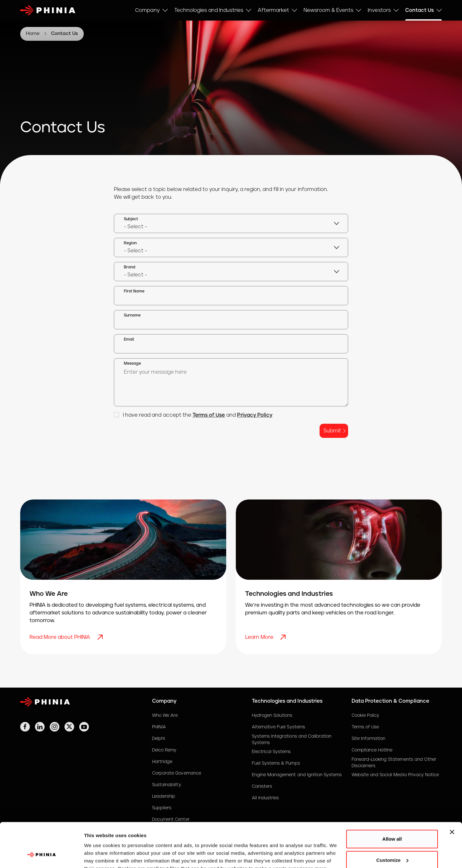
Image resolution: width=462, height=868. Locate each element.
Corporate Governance (177, 773)
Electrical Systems (271, 752)
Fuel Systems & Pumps (276, 763)
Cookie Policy (365, 716)
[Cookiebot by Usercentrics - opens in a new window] (42, 855)
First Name (134, 291)
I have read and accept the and (193, 415)
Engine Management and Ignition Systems (297, 775)
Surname (132, 315)
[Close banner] (452, 794)
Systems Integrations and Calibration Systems (292, 740)
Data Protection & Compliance (390, 701)
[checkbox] (116, 415)
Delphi (158, 739)
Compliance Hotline (372, 750)
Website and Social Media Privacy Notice (395, 775)
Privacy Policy (255, 415)
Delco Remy (164, 750)
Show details (99, 855)
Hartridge (162, 762)
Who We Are (165, 716)
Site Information (369, 739)
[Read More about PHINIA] (101, 637)
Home (33, 34)
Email (129, 339)
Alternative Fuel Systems (278, 727)
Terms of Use (209, 415)
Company (164, 701)
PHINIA (159, 727)
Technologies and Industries (287, 701)
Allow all (392, 800)
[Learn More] (284, 637)
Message (132, 364)
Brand (130, 267)
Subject (131, 219)
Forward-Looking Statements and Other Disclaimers (394, 763)
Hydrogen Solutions (272, 716)
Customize (392, 821)
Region (130, 243)
